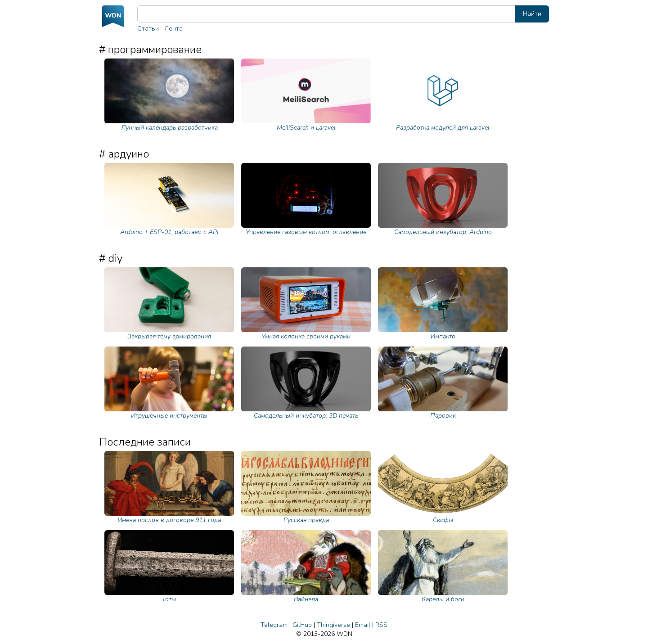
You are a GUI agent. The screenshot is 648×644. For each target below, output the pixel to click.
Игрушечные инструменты (169, 383)
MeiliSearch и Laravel (306, 95)
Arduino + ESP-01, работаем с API (169, 200)
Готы (169, 567)
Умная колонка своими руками (306, 304)
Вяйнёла (306, 567)
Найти (532, 14)
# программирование (150, 50)
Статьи (148, 29)
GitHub (302, 625)
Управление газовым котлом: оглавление (306, 200)
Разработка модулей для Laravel (443, 95)
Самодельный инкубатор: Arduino (443, 200)
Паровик (443, 383)
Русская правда (306, 488)
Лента (173, 29)
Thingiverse (333, 625)
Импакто (443, 304)
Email (363, 625)
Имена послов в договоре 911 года (169, 488)
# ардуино (124, 154)
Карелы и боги (443, 567)
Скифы (443, 488)
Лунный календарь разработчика (169, 95)
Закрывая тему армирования (169, 304)
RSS (381, 625)
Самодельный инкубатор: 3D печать (306, 383)
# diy (111, 258)
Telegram (274, 625)
